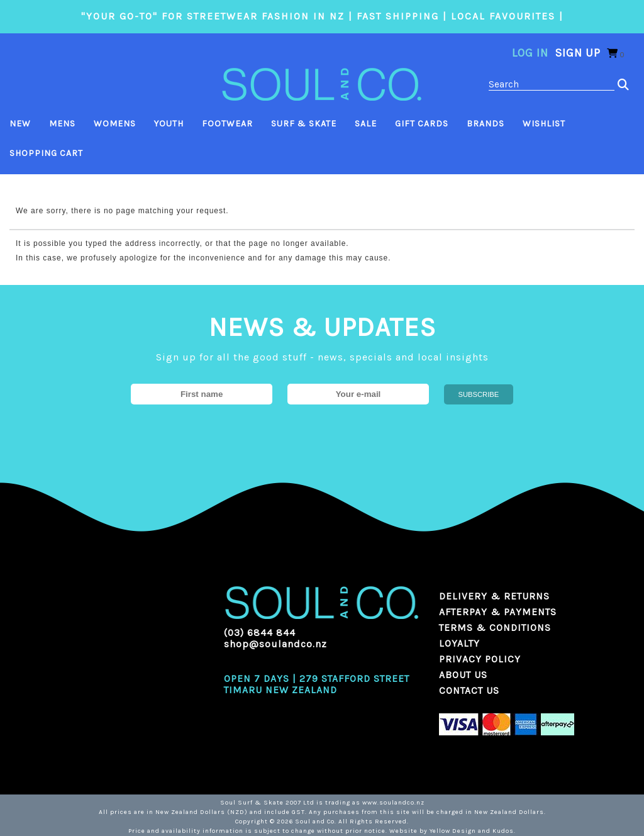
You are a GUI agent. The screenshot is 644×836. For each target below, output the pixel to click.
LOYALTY (459, 644)
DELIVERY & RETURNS (494, 596)
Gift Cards (422, 124)
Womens (115, 124)
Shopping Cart (46, 153)
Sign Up (578, 53)
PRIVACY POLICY (480, 659)
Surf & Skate (304, 124)
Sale (366, 124)
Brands (486, 124)
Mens (62, 124)
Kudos (503, 831)
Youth (169, 124)
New (20, 124)
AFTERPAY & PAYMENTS (498, 612)
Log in (530, 53)
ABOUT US (463, 675)
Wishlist (544, 124)
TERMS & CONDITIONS (495, 628)
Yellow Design (453, 831)
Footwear (227, 124)
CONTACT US (469, 691)
